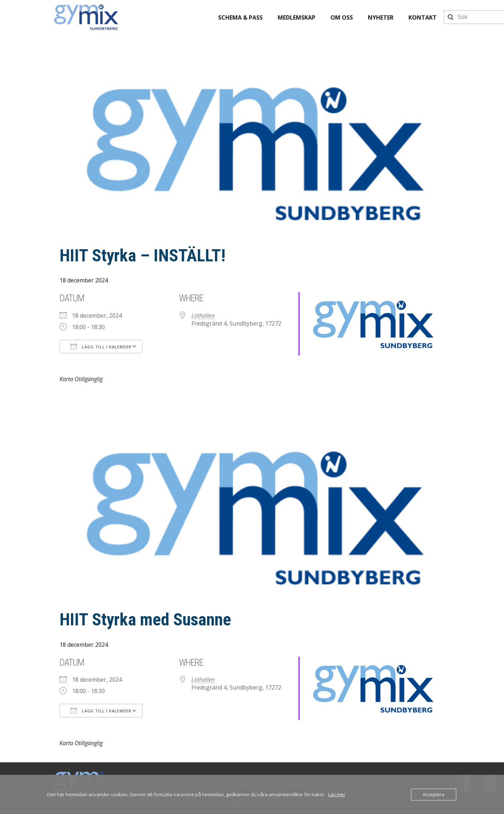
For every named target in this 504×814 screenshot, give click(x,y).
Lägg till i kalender (101, 347)
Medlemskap (297, 17)
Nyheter (381, 17)
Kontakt (423, 17)
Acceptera (434, 794)
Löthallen (203, 316)
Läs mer (337, 794)
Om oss (342, 17)
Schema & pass (240, 17)
